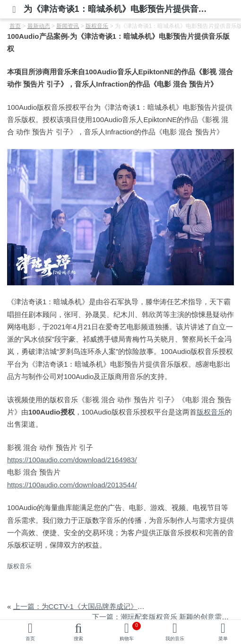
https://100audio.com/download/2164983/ (72, 460)
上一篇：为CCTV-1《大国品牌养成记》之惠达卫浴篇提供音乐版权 (118, 606)
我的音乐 (175, 639)
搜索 (78, 639)
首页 (30, 639)
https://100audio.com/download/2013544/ (72, 485)
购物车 (130, 631)
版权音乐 (211, 412)
